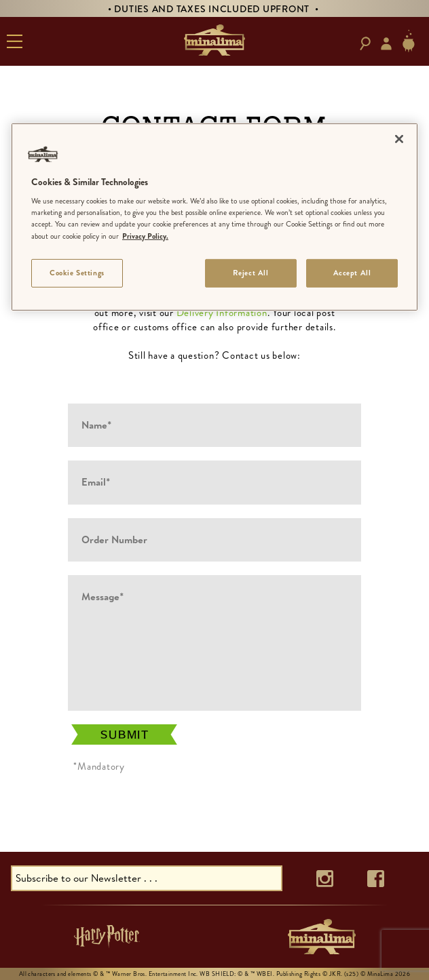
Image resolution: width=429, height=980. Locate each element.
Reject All (251, 272)
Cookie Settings (77, 272)
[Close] (399, 139)
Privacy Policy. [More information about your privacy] (145, 235)
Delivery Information (222, 313)
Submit (125, 734)
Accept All (352, 272)
